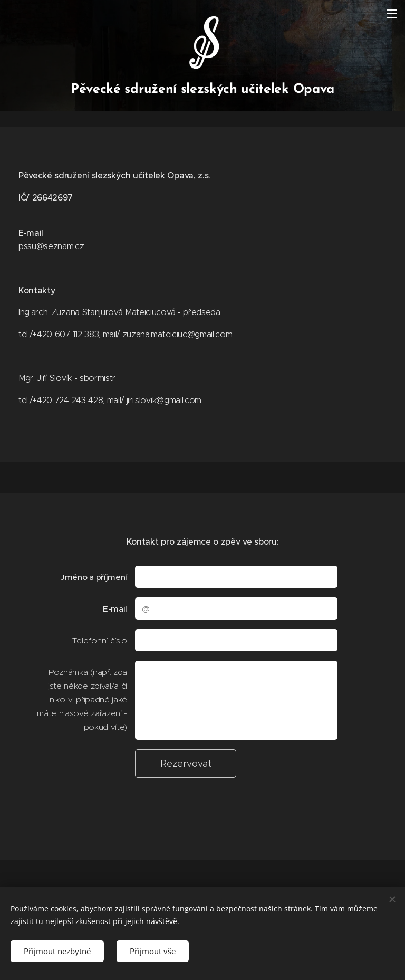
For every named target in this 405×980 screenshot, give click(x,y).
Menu (392, 14)
